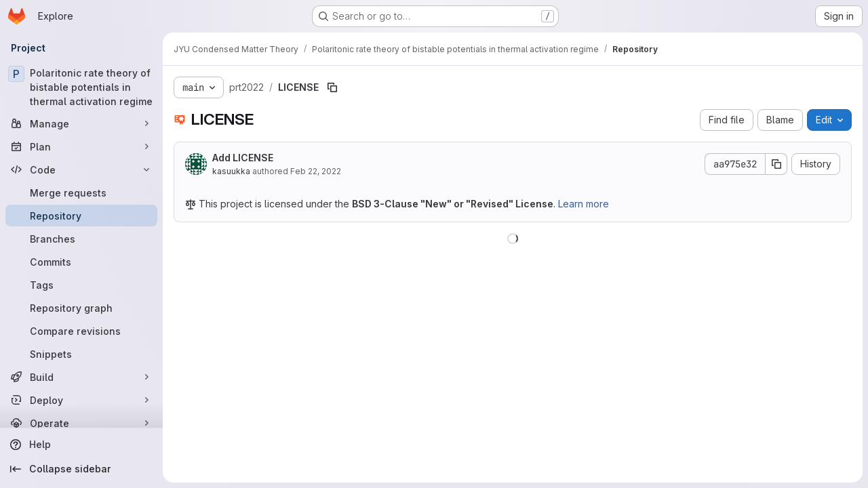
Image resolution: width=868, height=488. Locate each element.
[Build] (81, 377)
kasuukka (231, 171)
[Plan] (81, 146)
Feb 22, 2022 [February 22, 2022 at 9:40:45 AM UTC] (316, 171)
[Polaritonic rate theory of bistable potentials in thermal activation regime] (81, 87)
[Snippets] (81, 354)
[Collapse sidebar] (81, 469)
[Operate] (81, 423)
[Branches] (81, 239)
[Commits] (81, 262)
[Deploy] (81, 400)
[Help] (81, 445)
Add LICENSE (243, 158)
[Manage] (81, 123)
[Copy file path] (332, 87)
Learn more (584, 204)
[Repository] (81, 216)
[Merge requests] (81, 192)
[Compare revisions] (81, 331)
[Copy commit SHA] (776, 164)
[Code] (81, 169)
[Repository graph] (81, 308)
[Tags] (81, 285)
